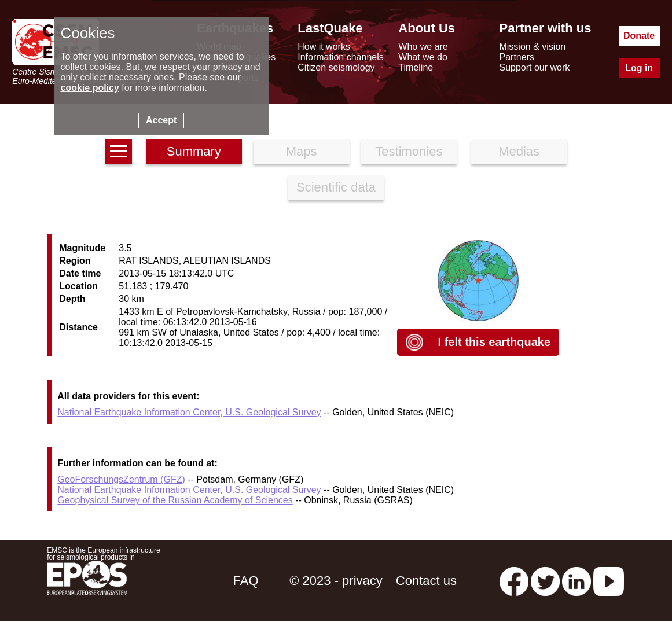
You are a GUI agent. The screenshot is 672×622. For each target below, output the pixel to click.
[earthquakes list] (119, 151)
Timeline (416, 67)
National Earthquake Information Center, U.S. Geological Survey (189, 412)
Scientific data (336, 187)
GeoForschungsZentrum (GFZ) (121, 479)
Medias (519, 151)
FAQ (246, 581)
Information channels (341, 57)
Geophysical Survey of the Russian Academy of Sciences (175, 500)
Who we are (423, 47)
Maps (302, 151)
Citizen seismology (336, 67)
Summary (194, 151)
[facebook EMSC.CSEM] (514, 581)
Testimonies (409, 151)
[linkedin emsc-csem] (576, 581)
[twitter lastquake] (545, 581)
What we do (423, 57)
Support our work (534, 67)
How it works (324, 47)
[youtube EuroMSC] (609, 581)
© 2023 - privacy (336, 581)
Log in (639, 68)
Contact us (426, 581)
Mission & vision (532, 47)
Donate (639, 36)
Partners (516, 57)
